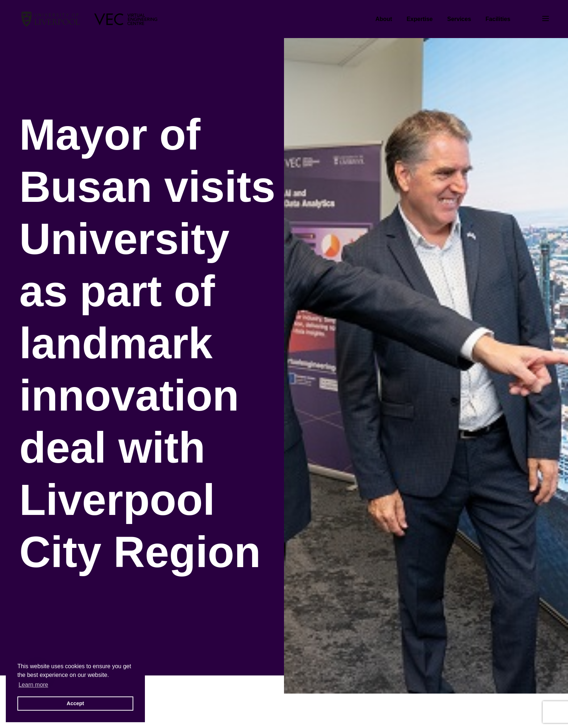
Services (459, 19)
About (384, 19)
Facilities (498, 19)
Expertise (419, 19)
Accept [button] (75, 703)
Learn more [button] (33, 685)
